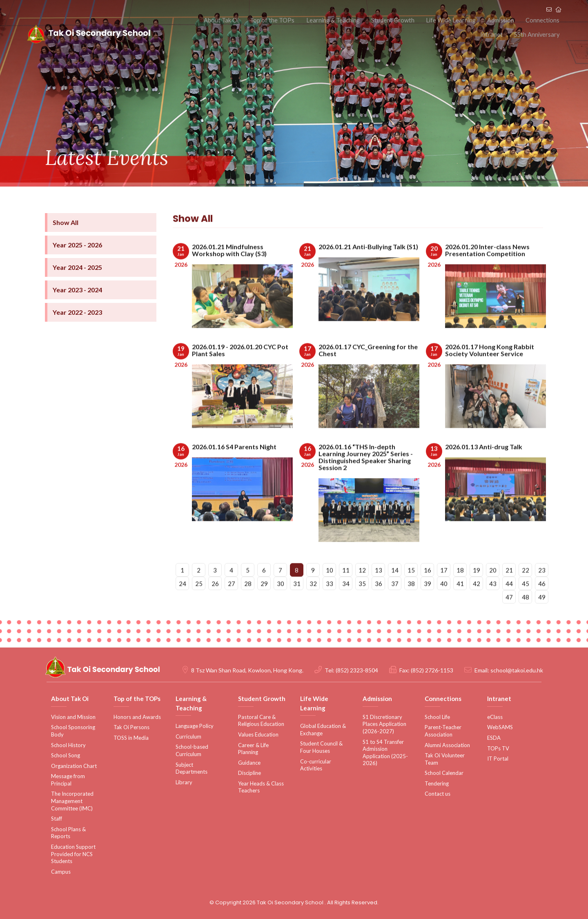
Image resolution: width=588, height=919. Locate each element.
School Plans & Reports (68, 833)
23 (542, 587)
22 (526, 587)
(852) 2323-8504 (357, 670)
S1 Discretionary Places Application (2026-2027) (384, 724)
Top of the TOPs (261, 20)
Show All (66, 236)
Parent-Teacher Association (443, 731)
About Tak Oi (214, 20)
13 (379, 587)
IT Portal (498, 759)
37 (395, 600)
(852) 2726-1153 (432, 670)
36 (379, 600)
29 (264, 600)
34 (346, 600)
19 (477, 587)
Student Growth (374, 20)
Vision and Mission (73, 717)
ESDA (494, 738)
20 (493, 587)
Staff (57, 819)
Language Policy (195, 726)
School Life (437, 717)
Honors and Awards (137, 717)
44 (509, 600)
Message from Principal (68, 780)
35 (362, 600)
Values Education (258, 734)
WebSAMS (500, 727)
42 (477, 600)
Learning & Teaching (318, 20)
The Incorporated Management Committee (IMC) (72, 801)
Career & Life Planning (253, 749)
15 (411, 587)
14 (395, 587)
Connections (514, 20)
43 (493, 600)
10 (330, 587)
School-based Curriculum (192, 750)
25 (199, 600)
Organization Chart (74, 766)
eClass (495, 717)
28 (248, 600)
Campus (61, 872)
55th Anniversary (538, 37)
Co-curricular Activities (316, 765)
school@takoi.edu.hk (517, 670)
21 (509, 587)
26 (215, 600)
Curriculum (188, 737)
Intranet (550, 20)
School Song (66, 755)
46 (542, 600)
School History (68, 745)
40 (444, 600)
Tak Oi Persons (131, 727)
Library (184, 782)
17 (444, 587)
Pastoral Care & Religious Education (261, 721)
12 (362, 587)
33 (330, 600)
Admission (476, 20)
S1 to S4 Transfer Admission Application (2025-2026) (385, 753)
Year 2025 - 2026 (77, 258)
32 (313, 600)
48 (526, 614)
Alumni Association (447, 745)
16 (428, 587)
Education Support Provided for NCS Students (73, 854)
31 (297, 600)
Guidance (249, 763)
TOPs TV (498, 748)
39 (428, 600)
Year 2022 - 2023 (77, 326)
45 (526, 600)
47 (509, 614)
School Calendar (444, 773)
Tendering (437, 783)
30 (281, 600)
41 (460, 600)
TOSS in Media (131, 738)
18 (460, 587)
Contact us (438, 794)
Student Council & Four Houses (321, 747)
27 (232, 600)
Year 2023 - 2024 (77, 303)
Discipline (249, 773)
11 (346, 587)
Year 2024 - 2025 (77, 281)
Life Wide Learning (429, 20)
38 (411, 600)
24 (183, 600)
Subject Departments (192, 768)
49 (542, 614)
